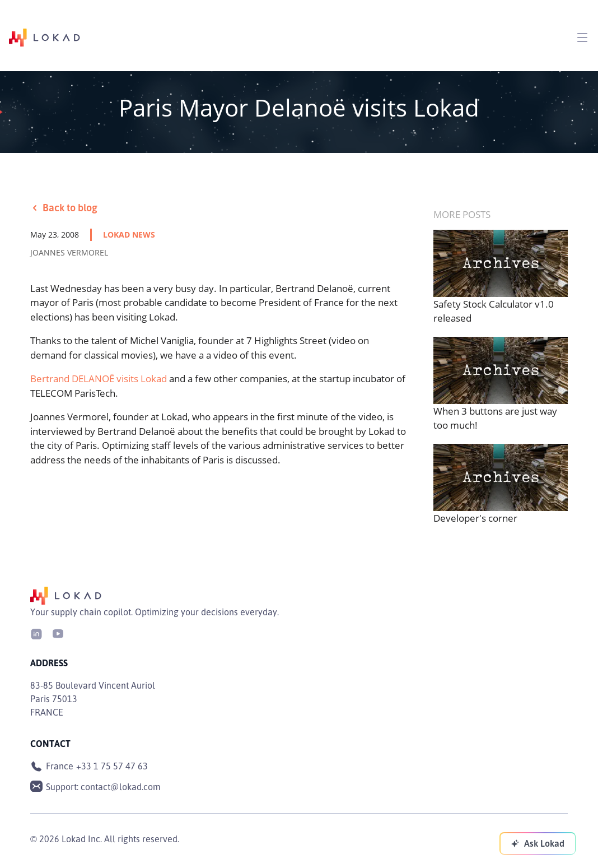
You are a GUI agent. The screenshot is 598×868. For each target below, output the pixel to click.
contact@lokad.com (121, 787)
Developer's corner (475, 518)
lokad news (129, 235)
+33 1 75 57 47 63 (112, 766)
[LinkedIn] (36, 633)
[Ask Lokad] (538, 843)
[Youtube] (58, 633)
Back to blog (64, 207)
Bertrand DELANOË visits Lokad (99, 379)
